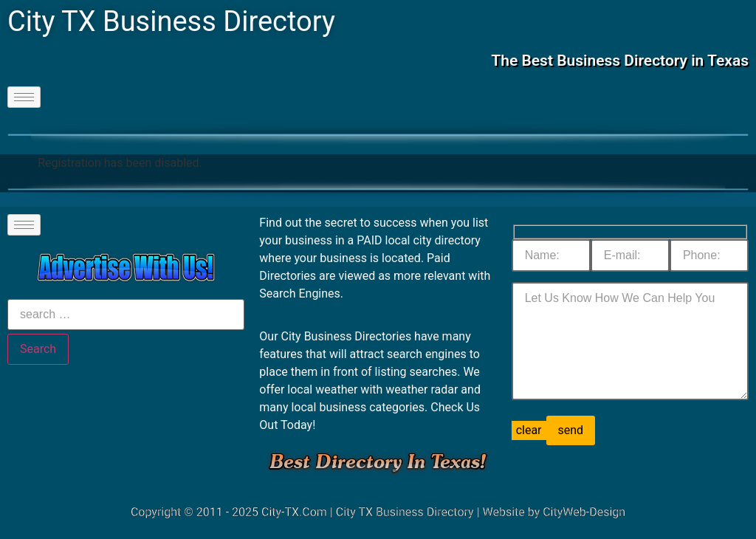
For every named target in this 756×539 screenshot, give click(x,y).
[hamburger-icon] (24, 97)
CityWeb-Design (584, 512)
